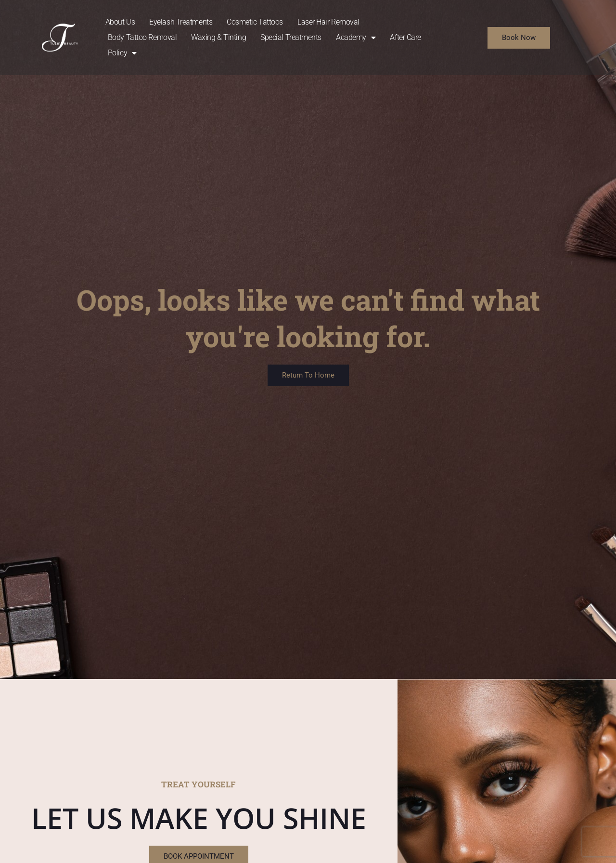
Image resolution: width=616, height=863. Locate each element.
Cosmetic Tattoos (255, 22)
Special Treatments (291, 37)
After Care (405, 37)
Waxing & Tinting (218, 37)
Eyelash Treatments (181, 22)
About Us (120, 22)
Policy (122, 53)
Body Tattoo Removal (142, 37)
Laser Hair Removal (328, 22)
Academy (356, 38)
